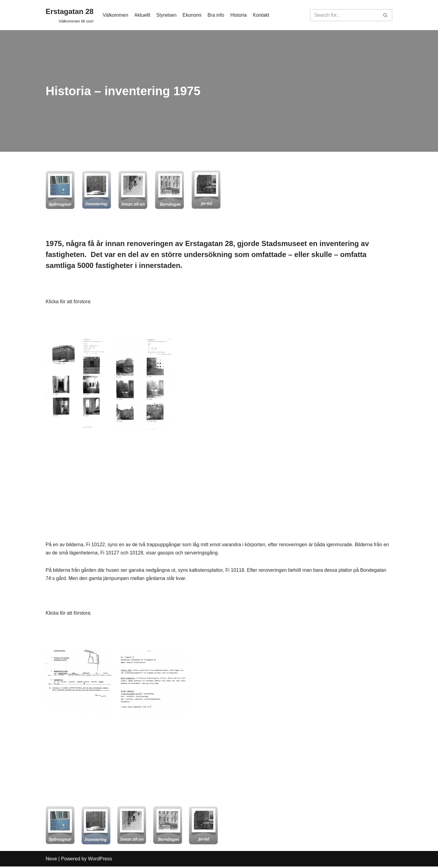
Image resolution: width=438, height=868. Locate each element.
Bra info (216, 15)
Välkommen (115, 15)
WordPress (100, 860)
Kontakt (262, 15)
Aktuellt (142, 15)
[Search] (344, 15)
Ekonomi (192, 15)
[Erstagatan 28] (70, 15)
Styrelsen (167, 15)
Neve (51, 860)
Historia (239, 15)
